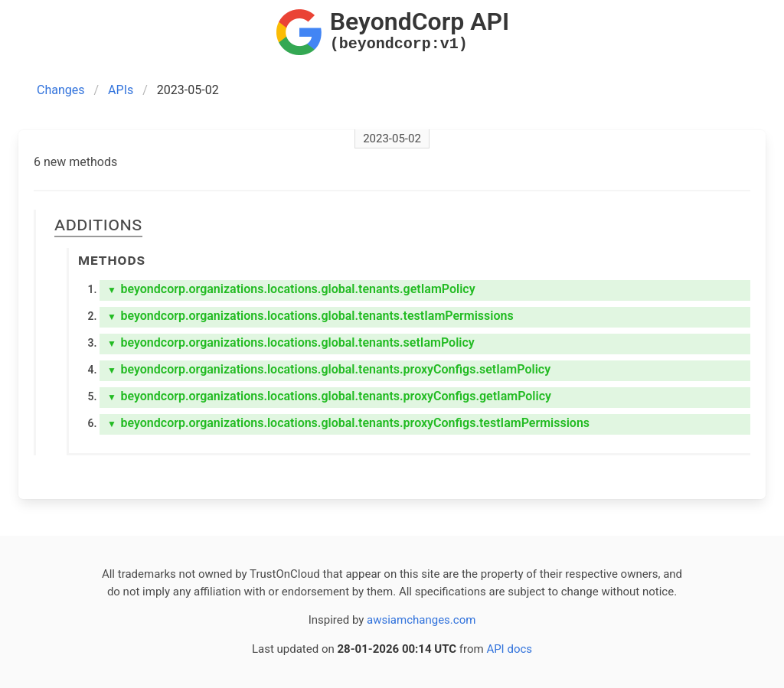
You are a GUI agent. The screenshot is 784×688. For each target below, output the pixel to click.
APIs (121, 90)
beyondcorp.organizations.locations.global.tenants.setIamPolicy (291, 342)
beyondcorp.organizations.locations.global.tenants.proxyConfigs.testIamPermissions (348, 423)
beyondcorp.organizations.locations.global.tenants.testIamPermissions (310, 316)
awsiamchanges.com (421, 620)
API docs (509, 649)
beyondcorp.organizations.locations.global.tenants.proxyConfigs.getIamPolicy (329, 396)
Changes (61, 90)
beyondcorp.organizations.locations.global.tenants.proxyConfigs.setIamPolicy (329, 369)
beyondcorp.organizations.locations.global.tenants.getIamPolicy (291, 289)
